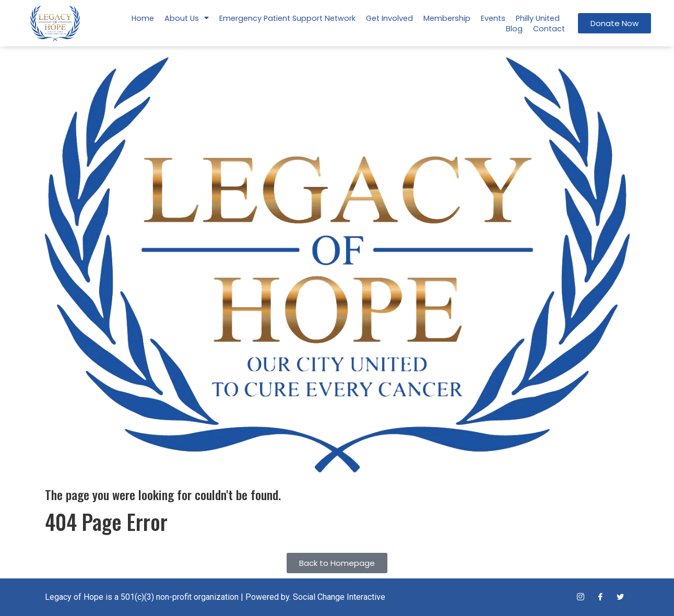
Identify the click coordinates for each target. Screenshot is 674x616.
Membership (447, 18)
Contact (549, 29)
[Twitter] (620, 597)
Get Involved (389, 18)
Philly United (538, 18)
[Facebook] (600, 597)
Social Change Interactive (339, 597)
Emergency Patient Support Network (287, 18)
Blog (514, 29)
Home (143, 18)
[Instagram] (581, 597)
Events (493, 18)
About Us (187, 18)
